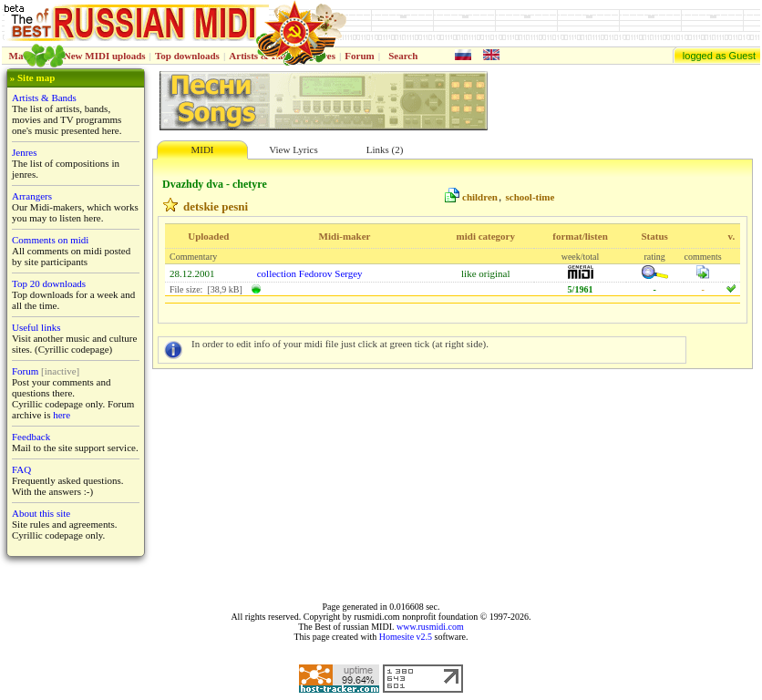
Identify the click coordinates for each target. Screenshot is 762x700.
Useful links (36, 327)
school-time (530, 197)
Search (403, 56)
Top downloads (187, 56)
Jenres (25, 152)
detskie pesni (216, 206)
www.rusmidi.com (430, 627)
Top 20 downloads (49, 283)
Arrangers (32, 196)
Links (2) (385, 149)
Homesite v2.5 (406, 637)
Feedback (31, 437)
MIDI (202, 149)
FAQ (21, 469)
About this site (41, 513)
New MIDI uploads (105, 56)
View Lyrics (293, 149)
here (62, 415)
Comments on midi (50, 240)
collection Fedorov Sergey (310, 273)
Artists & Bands (44, 98)
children (480, 197)
